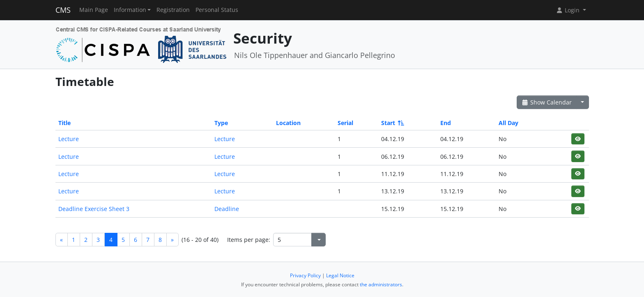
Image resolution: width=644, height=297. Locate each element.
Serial (345, 123)
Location (288, 123)
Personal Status (217, 10)
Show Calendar (547, 102)
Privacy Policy (305, 275)
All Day (508, 123)
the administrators (381, 284)
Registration (173, 10)
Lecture (69, 139)
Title (64, 123)
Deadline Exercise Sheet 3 (94, 209)
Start (392, 123)
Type (221, 123)
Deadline (227, 209)
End (446, 123)
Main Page (94, 10)
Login (568, 10)
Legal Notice (340, 275)
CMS (63, 10)
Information (130, 10)
